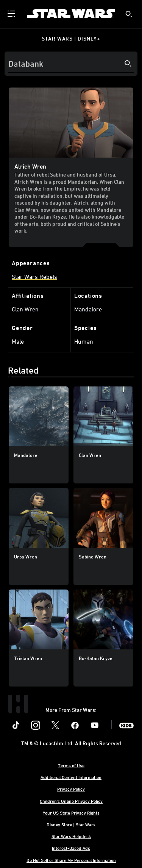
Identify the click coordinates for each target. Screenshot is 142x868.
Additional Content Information (71, 777)
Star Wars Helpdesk (71, 836)
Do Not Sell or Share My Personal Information (71, 860)
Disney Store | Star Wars (71, 824)
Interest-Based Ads (71, 848)
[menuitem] (12, 14)
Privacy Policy (71, 789)
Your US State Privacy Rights (71, 813)
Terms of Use (71, 765)
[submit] (129, 14)
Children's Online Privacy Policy (71, 801)
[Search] (71, 64)
